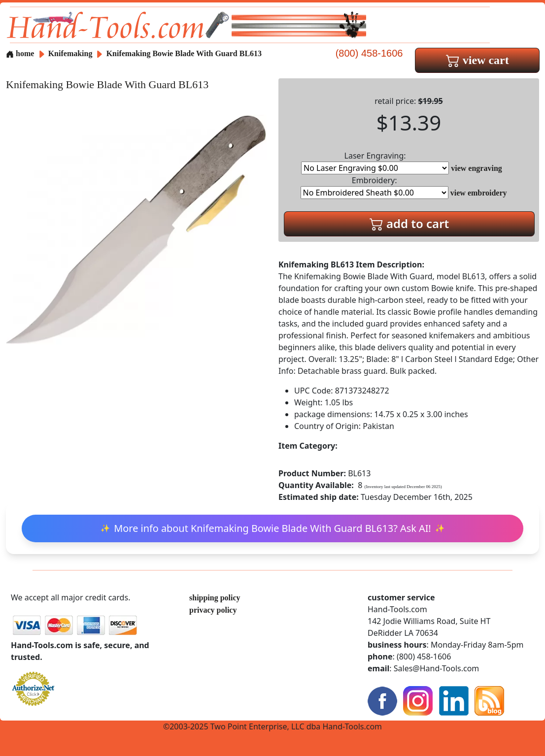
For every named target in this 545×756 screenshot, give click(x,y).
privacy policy (213, 610)
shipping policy (215, 598)
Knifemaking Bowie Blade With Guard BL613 (184, 53)
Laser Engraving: (375, 162)
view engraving (477, 168)
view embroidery (479, 193)
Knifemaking (71, 53)
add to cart (409, 223)
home (20, 53)
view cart (477, 60)
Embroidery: (375, 187)
